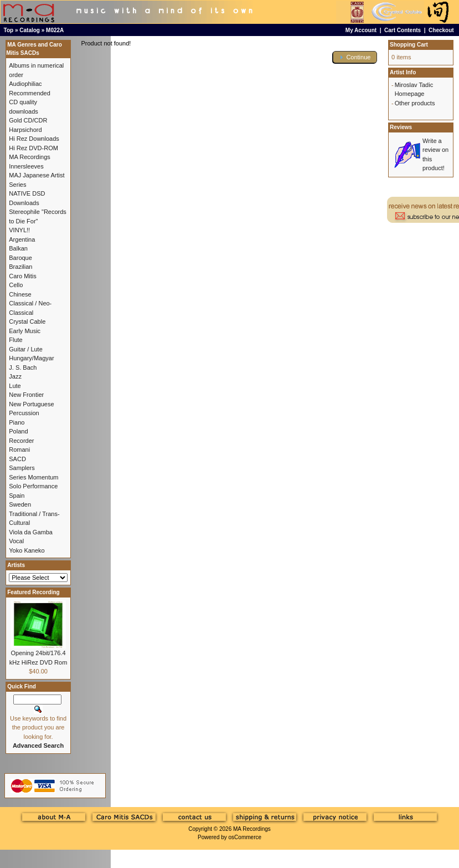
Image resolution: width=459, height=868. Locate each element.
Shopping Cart (409, 45)
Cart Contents (403, 30)
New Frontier (26, 395)
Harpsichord (25, 130)
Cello (16, 285)
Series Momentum (33, 477)
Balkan (18, 248)
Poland (18, 431)
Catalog (30, 30)
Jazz (15, 376)
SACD (17, 459)
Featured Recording (33, 592)
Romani (19, 450)
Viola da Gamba (31, 532)
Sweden (20, 504)
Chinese (20, 294)
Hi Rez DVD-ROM (33, 148)
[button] (355, 57)
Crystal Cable (27, 321)
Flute (16, 340)
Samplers (22, 468)
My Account (361, 30)
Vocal (16, 541)
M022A (55, 30)
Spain (17, 496)
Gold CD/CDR (28, 120)
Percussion (24, 413)
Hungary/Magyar (31, 358)
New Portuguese (31, 404)
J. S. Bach (23, 367)
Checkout (441, 30)
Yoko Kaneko (27, 550)
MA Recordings (252, 829)
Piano (17, 422)
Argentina (22, 239)
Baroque (20, 258)
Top (9, 30)
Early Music (25, 331)
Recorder (21, 441)
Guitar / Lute (26, 349)
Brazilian (20, 267)
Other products (415, 103)
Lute (15, 386)
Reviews (401, 127)
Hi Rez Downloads (34, 139)
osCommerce (245, 837)
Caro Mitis (23, 276)
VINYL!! (19, 230)
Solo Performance (33, 486)
